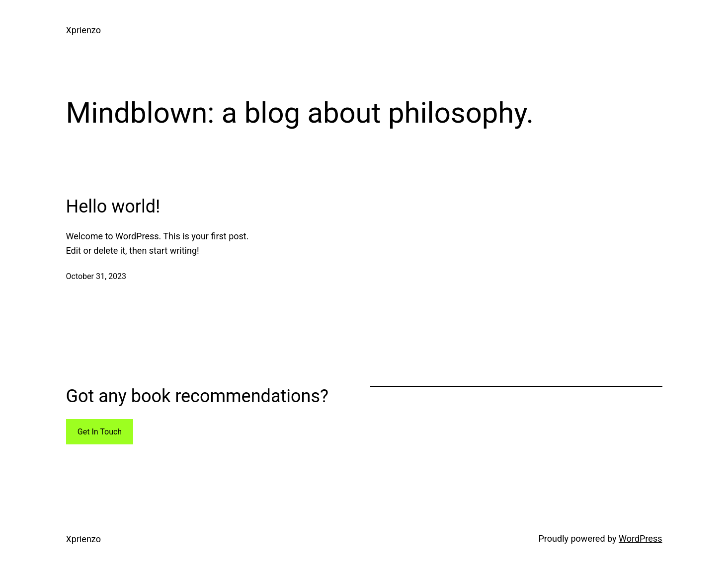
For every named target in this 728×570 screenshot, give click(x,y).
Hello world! (113, 207)
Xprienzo (83, 30)
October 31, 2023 (96, 276)
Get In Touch (100, 432)
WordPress (640, 538)
